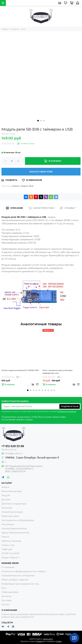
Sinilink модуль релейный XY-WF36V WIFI (20, 370)
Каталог (16, 186)
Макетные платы (10, 516)
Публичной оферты (67, 411)
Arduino (5, 487)
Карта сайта (48, 639)
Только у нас (8, 545)
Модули (24, 186)
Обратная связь (10, 592)
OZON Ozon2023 (10, 553)
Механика (7, 508)
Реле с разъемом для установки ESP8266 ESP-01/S (57, 372)
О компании (8, 567)
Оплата (5, 605)
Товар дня (7, 549)
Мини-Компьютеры (12, 491)
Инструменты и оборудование (18, 520)
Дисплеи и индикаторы (14, 504)
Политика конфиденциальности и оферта (24, 571)
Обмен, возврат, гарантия (15, 580)
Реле (31, 186)
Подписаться (70, 406)
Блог (4, 588)
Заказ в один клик (41, 172)
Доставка (6, 600)
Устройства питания (12, 512)
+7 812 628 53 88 (13, 446)
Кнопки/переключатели (14, 529)
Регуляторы (8, 524)
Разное (5, 537)
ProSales (39, 641)
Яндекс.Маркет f (10, 558)
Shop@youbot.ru (14, 453)
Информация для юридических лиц (20, 584)
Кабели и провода (11, 541)
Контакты (6, 596)
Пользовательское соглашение (18, 576)
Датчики (6, 500)
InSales (59, 641)
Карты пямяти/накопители (15, 533)
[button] (38, 121)
